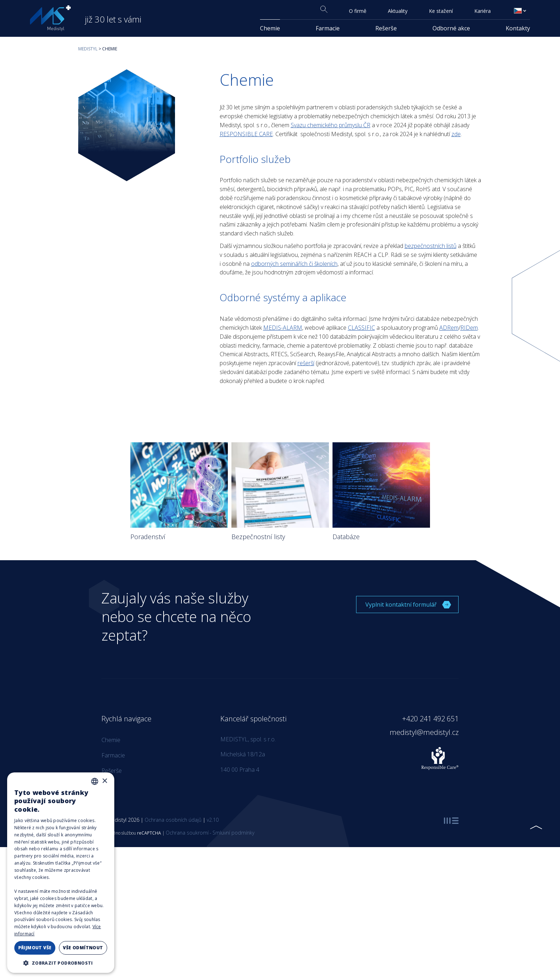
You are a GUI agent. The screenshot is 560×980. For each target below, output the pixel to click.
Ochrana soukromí (187, 833)
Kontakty (518, 28)
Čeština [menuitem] (522, 11)
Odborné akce (451, 28)
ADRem (449, 328)
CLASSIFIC (361, 328)
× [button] (104, 781)
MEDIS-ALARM (283, 328)
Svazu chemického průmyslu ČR (331, 125)
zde (456, 134)
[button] (61, 962)
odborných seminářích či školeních (294, 264)
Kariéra (482, 11)
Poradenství (148, 537)
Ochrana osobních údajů (173, 820)
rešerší (306, 363)
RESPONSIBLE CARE (246, 134)
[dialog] (61, 873)
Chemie (270, 28)
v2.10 (213, 820)
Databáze (346, 537)
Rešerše (386, 28)
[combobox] (95, 781)
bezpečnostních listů (431, 246)
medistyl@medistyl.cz (424, 732)
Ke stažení (441, 11)
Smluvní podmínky (233, 833)
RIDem (469, 328)
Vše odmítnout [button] (83, 948)
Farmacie (328, 28)
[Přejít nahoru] (536, 827)
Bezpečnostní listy (258, 537)
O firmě (358, 11)
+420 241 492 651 (430, 719)
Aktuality (398, 11)
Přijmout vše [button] (35, 948)
